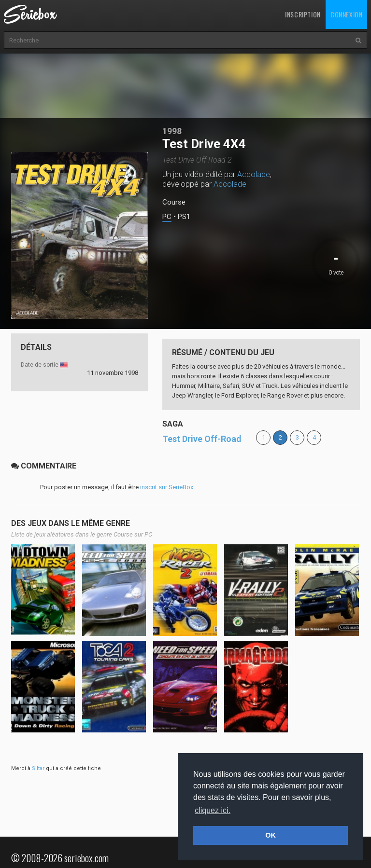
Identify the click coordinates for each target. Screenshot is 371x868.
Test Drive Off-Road (202, 439)
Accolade (254, 174)
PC (167, 217)
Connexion (346, 14)
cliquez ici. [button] (213, 810)
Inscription (303, 14)
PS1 (184, 217)
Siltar (38, 768)
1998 (172, 131)
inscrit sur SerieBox (167, 487)
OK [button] (271, 835)
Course (174, 202)
